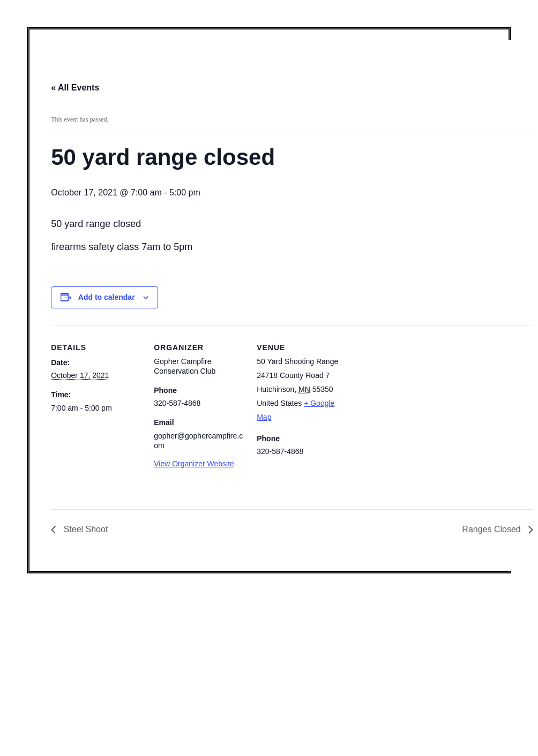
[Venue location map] (416, 399)
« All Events (75, 88)
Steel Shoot (84, 529)
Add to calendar (107, 297)
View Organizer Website (194, 464)
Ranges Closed (492, 529)
